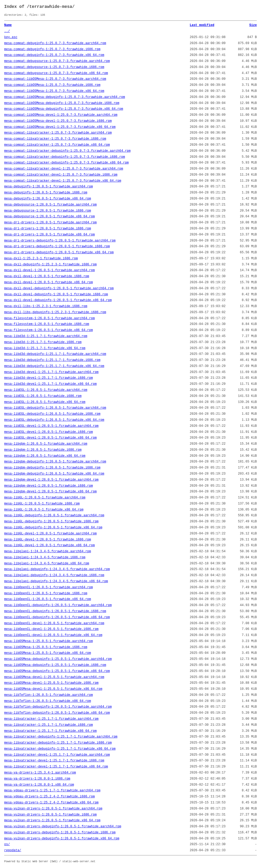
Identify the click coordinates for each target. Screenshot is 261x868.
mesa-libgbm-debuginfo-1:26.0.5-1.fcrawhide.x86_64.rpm (54, 474)
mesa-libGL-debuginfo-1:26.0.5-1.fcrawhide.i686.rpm (51, 522)
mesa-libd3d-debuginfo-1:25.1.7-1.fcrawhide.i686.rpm (52, 360)
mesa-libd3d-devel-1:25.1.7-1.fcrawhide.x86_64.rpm (50, 384)
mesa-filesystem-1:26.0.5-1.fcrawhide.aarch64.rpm (50, 318)
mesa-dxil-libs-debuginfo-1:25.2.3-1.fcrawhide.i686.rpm (55, 312)
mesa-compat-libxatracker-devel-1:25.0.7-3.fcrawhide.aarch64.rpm (64, 169)
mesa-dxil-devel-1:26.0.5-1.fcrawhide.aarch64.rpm (50, 270)
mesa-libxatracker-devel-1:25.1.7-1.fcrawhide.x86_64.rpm (56, 767)
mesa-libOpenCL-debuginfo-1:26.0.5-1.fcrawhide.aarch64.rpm (58, 605)
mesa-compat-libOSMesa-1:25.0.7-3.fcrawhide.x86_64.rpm (54, 91)
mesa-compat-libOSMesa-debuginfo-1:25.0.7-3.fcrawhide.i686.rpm (62, 103)
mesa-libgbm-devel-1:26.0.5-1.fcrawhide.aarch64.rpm (51, 480)
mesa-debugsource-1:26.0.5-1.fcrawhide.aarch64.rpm (50, 205)
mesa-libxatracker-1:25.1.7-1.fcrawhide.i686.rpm (48, 725)
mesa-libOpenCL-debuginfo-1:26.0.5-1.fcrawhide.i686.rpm (55, 611)
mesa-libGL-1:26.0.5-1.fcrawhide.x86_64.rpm (44, 510)
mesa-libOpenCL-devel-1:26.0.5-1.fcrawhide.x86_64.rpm (53, 635)
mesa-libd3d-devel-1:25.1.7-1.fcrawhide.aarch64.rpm (51, 372)
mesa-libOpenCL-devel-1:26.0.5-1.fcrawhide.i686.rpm (51, 629)
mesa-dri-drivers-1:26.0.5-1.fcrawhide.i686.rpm (48, 229)
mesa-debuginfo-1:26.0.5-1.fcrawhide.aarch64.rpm (48, 187)
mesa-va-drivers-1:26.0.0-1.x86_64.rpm (39, 785)
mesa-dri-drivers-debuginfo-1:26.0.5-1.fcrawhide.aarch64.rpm (60, 241)
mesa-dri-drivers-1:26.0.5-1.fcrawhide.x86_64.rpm (50, 235)
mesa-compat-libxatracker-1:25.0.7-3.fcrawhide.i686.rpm (55, 139)
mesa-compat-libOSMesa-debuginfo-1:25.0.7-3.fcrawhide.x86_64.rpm (64, 109)
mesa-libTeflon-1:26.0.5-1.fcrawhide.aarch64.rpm (48, 695)
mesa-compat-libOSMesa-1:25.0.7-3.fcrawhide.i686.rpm (52, 85)
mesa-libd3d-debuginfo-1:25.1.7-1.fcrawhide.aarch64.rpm (55, 354)
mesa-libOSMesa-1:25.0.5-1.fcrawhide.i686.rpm (46, 647)
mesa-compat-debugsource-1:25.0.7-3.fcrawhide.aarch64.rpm (57, 61)
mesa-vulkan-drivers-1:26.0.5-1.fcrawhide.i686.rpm (50, 815)
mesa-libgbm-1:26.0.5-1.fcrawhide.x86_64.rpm (45, 456)
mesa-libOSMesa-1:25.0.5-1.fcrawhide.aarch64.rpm (48, 641)
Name (8, 25)
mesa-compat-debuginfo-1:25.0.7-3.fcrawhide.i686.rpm (52, 49)
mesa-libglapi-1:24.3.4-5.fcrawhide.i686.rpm (45, 557)
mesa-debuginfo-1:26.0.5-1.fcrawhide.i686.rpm (46, 193)
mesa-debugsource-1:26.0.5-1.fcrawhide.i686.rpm (48, 211)
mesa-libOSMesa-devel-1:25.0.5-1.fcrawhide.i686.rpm (51, 683)
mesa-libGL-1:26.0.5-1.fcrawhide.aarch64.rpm (45, 498)
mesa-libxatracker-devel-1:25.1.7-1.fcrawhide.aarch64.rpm (57, 755)
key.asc (11, 37)
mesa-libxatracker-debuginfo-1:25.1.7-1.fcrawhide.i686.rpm (58, 743)
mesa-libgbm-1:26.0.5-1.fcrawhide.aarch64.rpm (46, 444)
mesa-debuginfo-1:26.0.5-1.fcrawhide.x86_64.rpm (48, 199)
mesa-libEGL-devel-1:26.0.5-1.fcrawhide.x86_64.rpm (50, 438)
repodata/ (13, 850)
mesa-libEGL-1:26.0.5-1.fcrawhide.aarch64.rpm (46, 390)
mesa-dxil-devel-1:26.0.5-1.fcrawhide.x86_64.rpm (48, 282)
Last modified (202, 25)
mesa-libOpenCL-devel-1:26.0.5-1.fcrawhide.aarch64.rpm (54, 623)
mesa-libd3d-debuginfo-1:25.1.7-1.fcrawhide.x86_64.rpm (54, 366)
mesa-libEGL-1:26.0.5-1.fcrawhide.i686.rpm (43, 396)
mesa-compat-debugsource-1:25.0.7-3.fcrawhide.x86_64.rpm (56, 73)
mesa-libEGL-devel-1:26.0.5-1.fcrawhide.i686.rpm (48, 432)
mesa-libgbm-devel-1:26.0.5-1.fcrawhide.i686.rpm (48, 486)
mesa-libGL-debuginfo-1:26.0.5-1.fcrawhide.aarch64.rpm (54, 515)
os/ (7, 844)
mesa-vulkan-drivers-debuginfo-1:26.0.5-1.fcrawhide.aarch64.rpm (63, 827)
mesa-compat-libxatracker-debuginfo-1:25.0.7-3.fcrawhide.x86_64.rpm (66, 163)
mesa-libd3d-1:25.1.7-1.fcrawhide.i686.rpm (43, 342)
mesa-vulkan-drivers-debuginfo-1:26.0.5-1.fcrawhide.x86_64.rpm (62, 839)
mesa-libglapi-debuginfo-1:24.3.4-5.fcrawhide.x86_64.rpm (56, 581)
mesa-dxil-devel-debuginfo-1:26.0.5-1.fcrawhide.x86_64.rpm (58, 300)
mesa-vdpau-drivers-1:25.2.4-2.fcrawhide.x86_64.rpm (51, 803)
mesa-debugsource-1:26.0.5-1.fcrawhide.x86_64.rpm (50, 217)
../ (7, 31)
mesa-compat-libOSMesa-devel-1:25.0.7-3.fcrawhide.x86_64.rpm (60, 127)
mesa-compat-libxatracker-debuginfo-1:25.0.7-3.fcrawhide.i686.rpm (65, 157)
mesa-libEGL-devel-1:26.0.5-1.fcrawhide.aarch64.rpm (51, 426)
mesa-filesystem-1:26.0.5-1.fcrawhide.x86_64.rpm (48, 330)
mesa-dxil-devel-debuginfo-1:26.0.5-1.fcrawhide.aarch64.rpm (59, 288)
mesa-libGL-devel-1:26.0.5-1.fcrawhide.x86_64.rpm (50, 545)
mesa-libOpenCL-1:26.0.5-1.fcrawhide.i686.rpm (46, 593)
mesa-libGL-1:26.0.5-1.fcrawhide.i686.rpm (42, 504)
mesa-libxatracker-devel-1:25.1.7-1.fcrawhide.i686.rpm (54, 761)
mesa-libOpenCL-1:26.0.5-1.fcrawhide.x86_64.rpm (48, 599)
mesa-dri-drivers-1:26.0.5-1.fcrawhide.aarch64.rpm (50, 223)
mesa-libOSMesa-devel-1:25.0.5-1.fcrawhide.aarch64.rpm (54, 677)
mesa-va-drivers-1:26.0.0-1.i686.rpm (37, 779)
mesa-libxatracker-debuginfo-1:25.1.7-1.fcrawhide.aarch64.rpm (61, 737)
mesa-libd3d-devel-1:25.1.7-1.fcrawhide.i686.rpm (48, 378)
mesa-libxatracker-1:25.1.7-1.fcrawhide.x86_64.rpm (50, 731)
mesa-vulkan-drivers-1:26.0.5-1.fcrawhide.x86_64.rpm (52, 820)
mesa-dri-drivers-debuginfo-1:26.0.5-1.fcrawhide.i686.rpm (57, 246)
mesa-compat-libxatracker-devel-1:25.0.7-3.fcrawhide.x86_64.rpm (63, 181)
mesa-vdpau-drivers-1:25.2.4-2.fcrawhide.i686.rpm (50, 797)
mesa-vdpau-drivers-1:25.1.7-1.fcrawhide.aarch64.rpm (52, 791)
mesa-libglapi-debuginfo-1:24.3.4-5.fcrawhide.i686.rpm (54, 575)
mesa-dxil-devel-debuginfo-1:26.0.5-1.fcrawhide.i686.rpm (56, 294)
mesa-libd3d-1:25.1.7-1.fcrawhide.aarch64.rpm (46, 336)
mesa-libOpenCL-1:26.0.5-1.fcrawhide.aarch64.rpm (48, 587)
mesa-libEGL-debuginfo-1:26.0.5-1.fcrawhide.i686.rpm (52, 414)
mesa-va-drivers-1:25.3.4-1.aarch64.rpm (40, 773)
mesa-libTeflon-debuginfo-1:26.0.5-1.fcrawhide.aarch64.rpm (58, 707)
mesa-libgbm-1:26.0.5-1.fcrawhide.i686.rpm (43, 450)
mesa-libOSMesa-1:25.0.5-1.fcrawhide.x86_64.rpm (48, 653)
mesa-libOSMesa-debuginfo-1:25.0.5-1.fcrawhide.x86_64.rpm (57, 671)
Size (253, 25)
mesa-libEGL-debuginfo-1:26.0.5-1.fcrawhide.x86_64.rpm (54, 420)
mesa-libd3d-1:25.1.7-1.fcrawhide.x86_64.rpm (45, 348)
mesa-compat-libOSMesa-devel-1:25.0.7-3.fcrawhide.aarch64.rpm (61, 115)
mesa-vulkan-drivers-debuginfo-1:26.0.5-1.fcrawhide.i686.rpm (60, 833)
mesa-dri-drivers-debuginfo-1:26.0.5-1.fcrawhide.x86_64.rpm (59, 252)
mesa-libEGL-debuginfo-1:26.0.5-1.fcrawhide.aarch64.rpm (55, 408)
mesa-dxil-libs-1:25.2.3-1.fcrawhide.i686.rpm (46, 306)
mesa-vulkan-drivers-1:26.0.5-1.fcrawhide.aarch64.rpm (53, 809)
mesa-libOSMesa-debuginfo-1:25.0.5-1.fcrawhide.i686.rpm (55, 665)
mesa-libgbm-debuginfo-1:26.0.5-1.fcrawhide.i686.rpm (52, 468)
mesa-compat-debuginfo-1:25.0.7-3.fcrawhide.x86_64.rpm (54, 55)
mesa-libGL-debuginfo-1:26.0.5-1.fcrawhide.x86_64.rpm (53, 528)
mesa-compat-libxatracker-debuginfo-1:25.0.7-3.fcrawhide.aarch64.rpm (67, 151)
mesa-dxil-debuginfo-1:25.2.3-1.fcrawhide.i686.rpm (50, 265)
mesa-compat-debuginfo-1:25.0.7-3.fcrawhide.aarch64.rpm (55, 43)
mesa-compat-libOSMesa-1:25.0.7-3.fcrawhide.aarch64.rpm (55, 79)
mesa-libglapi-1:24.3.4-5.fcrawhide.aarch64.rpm (48, 551)
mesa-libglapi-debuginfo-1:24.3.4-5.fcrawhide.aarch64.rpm (57, 569)
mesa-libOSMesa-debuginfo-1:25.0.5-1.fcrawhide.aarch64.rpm (58, 659)
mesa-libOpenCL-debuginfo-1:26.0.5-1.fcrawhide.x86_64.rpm (57, 617)
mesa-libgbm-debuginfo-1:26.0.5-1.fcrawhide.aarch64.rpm (55, 462)
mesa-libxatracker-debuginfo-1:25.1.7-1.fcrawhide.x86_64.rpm (60, 749)
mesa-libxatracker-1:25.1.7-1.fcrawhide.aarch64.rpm (51, 719)
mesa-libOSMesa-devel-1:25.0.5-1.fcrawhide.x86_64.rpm (53, 689)
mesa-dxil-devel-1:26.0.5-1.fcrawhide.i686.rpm (47, 276)
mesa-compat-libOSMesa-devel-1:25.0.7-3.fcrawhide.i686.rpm (58, 121)
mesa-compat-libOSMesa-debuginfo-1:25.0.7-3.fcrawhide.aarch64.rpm (65, 97)
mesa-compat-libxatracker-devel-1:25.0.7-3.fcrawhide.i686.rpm (61, 175)
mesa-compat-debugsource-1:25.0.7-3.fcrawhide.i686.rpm (54, 67)
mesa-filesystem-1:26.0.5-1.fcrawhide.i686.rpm (47, 324)
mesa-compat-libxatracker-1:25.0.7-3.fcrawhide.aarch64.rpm (58, 133)
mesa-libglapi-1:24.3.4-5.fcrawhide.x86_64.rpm (47, 564)
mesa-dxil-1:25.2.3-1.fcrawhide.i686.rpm (41, 259)
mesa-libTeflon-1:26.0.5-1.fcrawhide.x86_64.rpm (48, 701)
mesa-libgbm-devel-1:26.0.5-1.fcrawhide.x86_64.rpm (50, 492)
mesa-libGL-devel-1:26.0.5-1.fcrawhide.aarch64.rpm (50, 534)
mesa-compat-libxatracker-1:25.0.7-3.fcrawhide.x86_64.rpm (57, 145)
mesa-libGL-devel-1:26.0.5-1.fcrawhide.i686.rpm (48, 540)
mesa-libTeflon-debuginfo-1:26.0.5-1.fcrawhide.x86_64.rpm (57, 713)
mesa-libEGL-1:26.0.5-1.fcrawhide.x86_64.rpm (45, 402)
